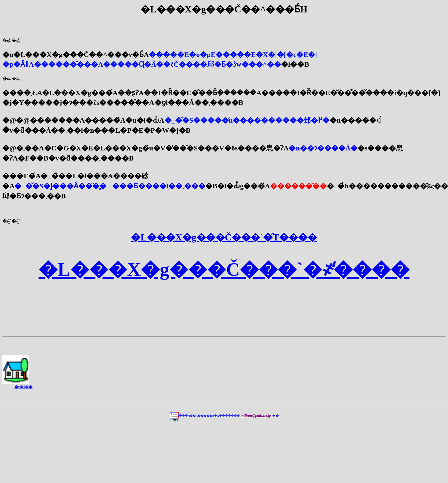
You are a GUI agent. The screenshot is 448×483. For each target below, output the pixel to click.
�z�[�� (23, 387)
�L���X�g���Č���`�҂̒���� (224, 269)
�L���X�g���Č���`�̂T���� (224, 237)
